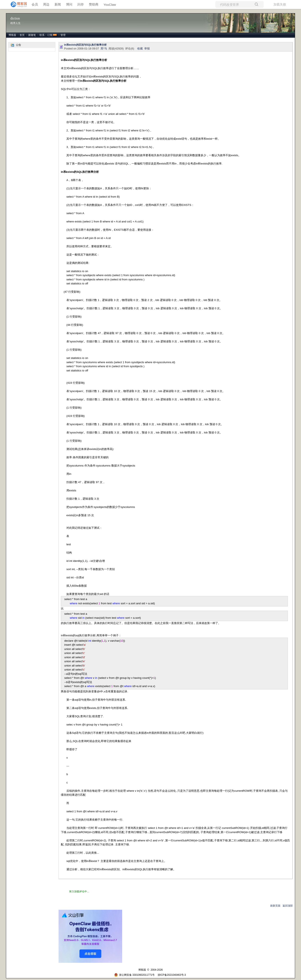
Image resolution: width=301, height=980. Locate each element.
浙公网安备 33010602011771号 (134, 975)
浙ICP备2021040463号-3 (172, 975)
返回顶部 (288, 906)
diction (15, 18)
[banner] (17, 4)
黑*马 (104, 49)
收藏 (140, 49)
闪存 (81, 4)
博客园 (12, 35)
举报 (147, 49)
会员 (35, 4)
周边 (46, 4)
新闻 (58, 4)
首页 (22, 35)
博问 (69, 4)
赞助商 (94, 4)
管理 (63, 35)
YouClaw (110, 5)
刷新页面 (275, 906)
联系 (42, 35)
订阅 (50, 35)
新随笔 (32, 35)
